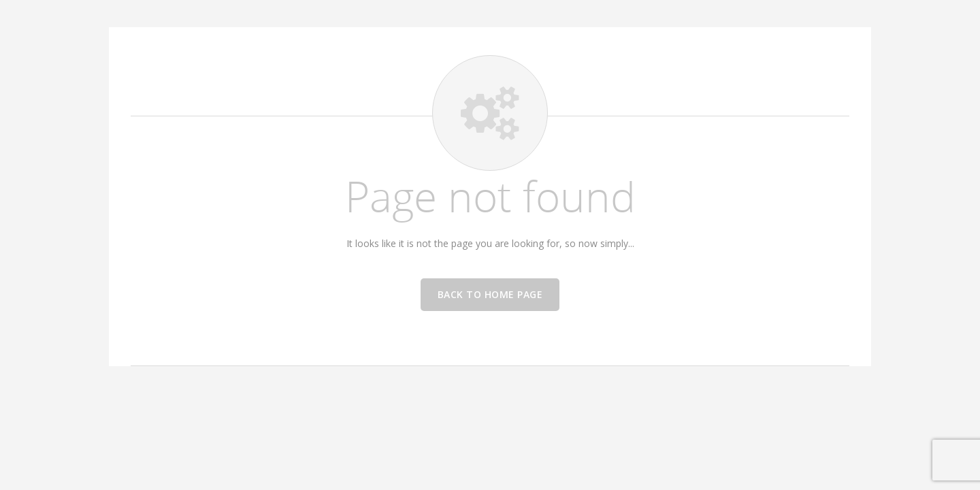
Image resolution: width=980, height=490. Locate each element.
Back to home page (490, 294)
